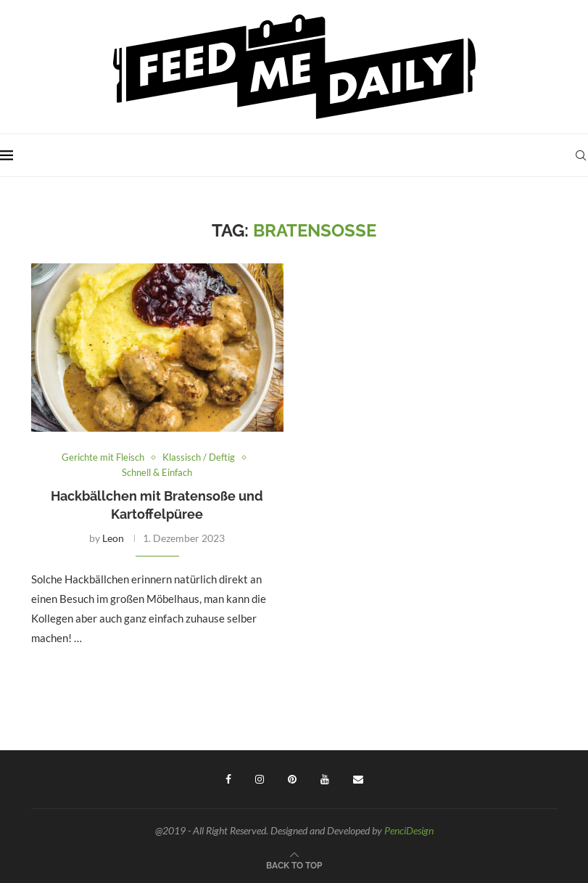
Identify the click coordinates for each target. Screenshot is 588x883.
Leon (113, 538)
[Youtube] (325, 779)
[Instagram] (260, 779)
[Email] (358, 779)
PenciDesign (409, 830)
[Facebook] (228, 779)
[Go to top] (294, 864)
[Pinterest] (292, 779)
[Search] (581, 155)
